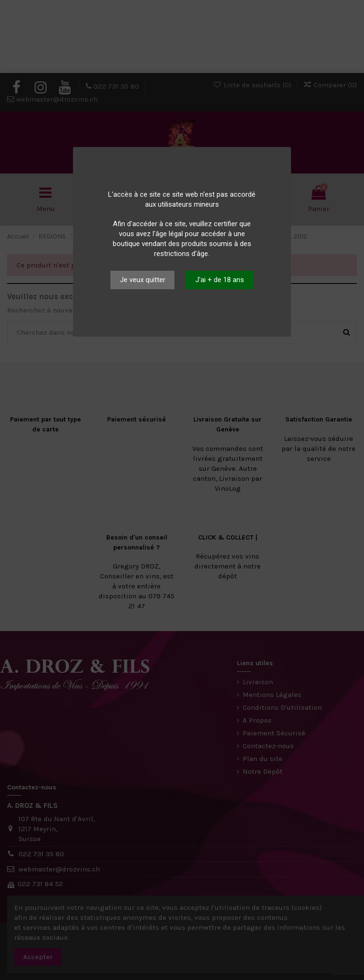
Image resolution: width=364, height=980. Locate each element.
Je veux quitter (143, 280)
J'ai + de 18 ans (220, 280)
